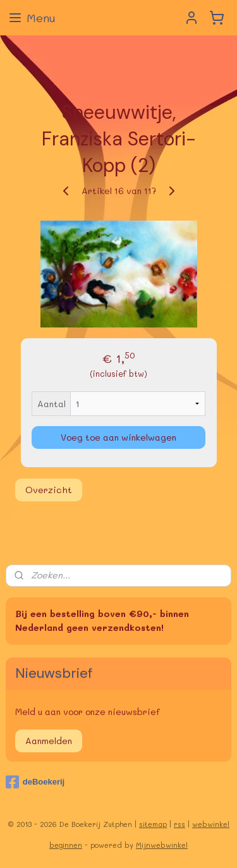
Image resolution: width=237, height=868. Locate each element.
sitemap (153, 824)
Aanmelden (49, 741)
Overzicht (49, 490)
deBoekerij (35, 782)
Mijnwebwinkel (162, 845)
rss (179, 824)
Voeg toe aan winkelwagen (118, 437)
